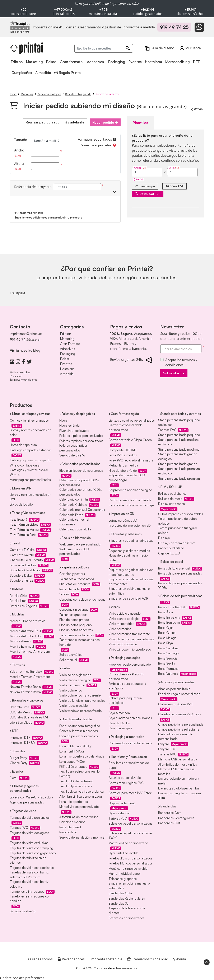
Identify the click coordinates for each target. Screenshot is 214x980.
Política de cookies (20, 372)
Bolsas (65, 358)
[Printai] (27, 48)
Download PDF (148, 193)
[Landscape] (146, 186)
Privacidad (16, 376)
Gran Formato (70, 343)
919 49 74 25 (174, 27)
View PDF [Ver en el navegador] (176, 186)
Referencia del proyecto (33, 186)
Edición (66, 333)
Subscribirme (174, 373)
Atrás (196, 109)
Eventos (66, 364)
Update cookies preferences (22, 977)
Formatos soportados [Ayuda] (97, 139)
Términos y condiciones (23, 379)
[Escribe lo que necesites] (104, 48)
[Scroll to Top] (207, 962)
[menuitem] (17, 62)
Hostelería (67, 369)
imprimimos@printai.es (26, 333)
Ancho (19, 153)
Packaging (68, 353)
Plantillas (140, 122)
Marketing (67, 338)
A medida (67, 374)
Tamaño (21, 140)
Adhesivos (68, 348)
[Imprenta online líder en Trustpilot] (20, 25)
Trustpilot (18, 293)
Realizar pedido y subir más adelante (54, 122)
